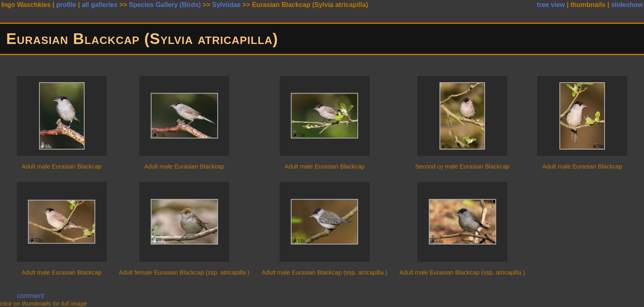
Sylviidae (226, 5)
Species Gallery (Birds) (165, 5)
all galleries (100, 5)
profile (66, 5)
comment (30, 296)
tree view (551, 5)
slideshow (627, 5)
